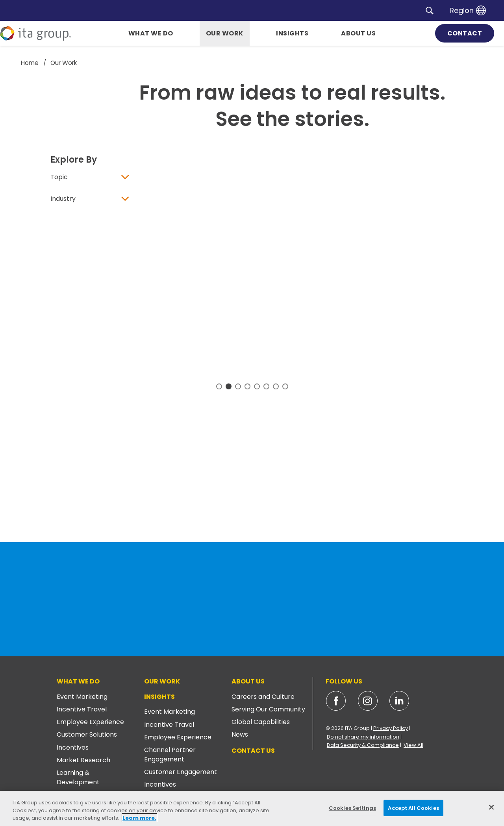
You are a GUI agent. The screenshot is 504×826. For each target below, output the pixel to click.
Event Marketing (82, 697)
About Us (248, 681)
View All (413, 745)
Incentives (73, 747)
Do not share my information (363, 737)
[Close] (491, 807)
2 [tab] (229, 386)
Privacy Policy (391, 728)
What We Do (78, 681)
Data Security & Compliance (363, 745)
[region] (252, 808)
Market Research (83, 760)
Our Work (162, 681)
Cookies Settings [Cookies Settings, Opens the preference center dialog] (352, 808)
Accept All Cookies (413, 808)
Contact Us (253, 751)
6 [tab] (266, 386)
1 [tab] (219, 386)
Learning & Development (78, 777)
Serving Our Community (268, 709)
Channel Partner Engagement (170, 755)
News (240, 734)
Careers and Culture (263, 697)
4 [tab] (247, 386)
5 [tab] (257, 386)
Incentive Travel (82, 709)
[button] (430, 10)
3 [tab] (238, 386)
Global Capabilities (261, 722)
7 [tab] (276, 386)
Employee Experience (90, 722)
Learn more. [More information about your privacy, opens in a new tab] (139, 818)
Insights (159, 697)
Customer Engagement (181, 772)
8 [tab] (285, 386)
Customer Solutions (87, 734)
